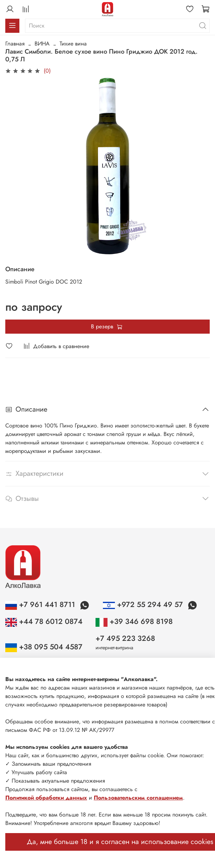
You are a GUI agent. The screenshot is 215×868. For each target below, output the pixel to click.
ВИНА (42, 44)
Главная (15, 44)
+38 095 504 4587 (44, 647)
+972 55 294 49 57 (144, 605)
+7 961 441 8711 (41, 605)
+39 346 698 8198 (134, 621)
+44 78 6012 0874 (44, 621)
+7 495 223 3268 (125, 638)
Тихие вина (73, 44)
